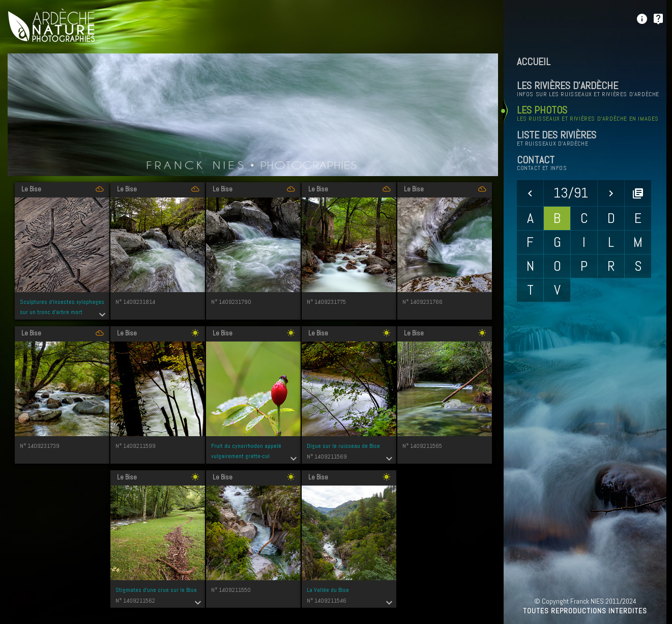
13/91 (571, 193)
